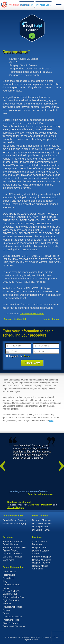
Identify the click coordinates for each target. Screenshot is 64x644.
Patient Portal (9, 572)
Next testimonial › (52, 319)
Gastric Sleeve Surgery (14, 520)
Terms (27, 356)
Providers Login (44, 5)
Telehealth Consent (12, 617)
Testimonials (9, 575)
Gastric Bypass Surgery (14, 523)
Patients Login (27, 5)
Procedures (8, 578)
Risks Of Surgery (11, 623)
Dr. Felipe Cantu (40, 527)
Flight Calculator (11, 600)
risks (51, 420)
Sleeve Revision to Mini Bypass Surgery (14, 549)
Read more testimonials (20, 502)
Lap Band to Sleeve (12, 553)
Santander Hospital (42, 557)
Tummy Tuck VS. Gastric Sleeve (11, 592)
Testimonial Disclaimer (32, 314)
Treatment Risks (11, 620)
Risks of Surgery (15, 507)
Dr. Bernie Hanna (41, 530)
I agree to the (18, 356)
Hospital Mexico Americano (40, 567)
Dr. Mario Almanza (41, 520)
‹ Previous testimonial (14, 319)
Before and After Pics (13, 597)
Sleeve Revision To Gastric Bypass (12, 543)
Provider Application (13, 607)
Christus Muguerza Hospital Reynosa (42, 561)
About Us (7, 604)
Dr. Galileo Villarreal (42, 523)
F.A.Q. (6, 588)
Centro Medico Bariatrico (39, 543)
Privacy (6, 610)
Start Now (32, 363)
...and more (8, 560)
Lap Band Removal (12, 557)
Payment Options (11, 585)
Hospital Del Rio (40, 547)
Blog (5, 581)
